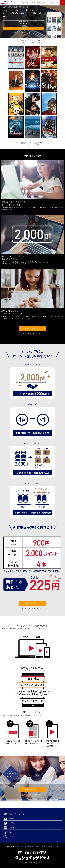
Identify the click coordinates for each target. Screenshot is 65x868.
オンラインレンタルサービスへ (24, 32)
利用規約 (28, 847)
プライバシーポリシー (19, 847)
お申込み (45, 3)
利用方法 (39, 3)
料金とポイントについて (29, 3)
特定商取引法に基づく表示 (39, 847)
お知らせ (52, 3)
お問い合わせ (51, 847)
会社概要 (9, 847)
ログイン (62, 2)
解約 (57, 847)
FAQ (57, 3)
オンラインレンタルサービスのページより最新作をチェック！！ (33, 142)
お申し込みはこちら (24, 29)
